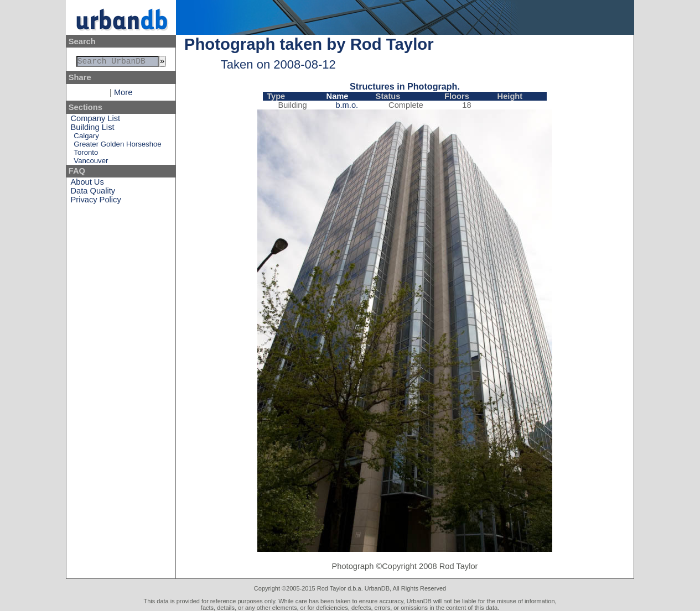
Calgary (86, 138)
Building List (93, 129)
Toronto (86, 155)
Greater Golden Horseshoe (117, 146)
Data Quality (93, 193)
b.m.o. (347, 105)
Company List (96, 121)
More (123, 95)
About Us (87, 184)
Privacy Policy (96, 202)
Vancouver (91, 163)
